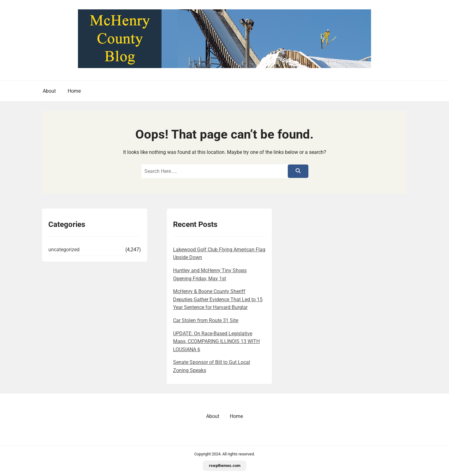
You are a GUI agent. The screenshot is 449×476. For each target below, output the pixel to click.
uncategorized (64, 250)
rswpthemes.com (225, 466)
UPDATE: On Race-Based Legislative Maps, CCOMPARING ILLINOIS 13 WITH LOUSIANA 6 (216, 341)
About (49, 91)
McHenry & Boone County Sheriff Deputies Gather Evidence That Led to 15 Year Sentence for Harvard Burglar (218, 299)
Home (74, 91)
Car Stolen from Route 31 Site (206, 320)
